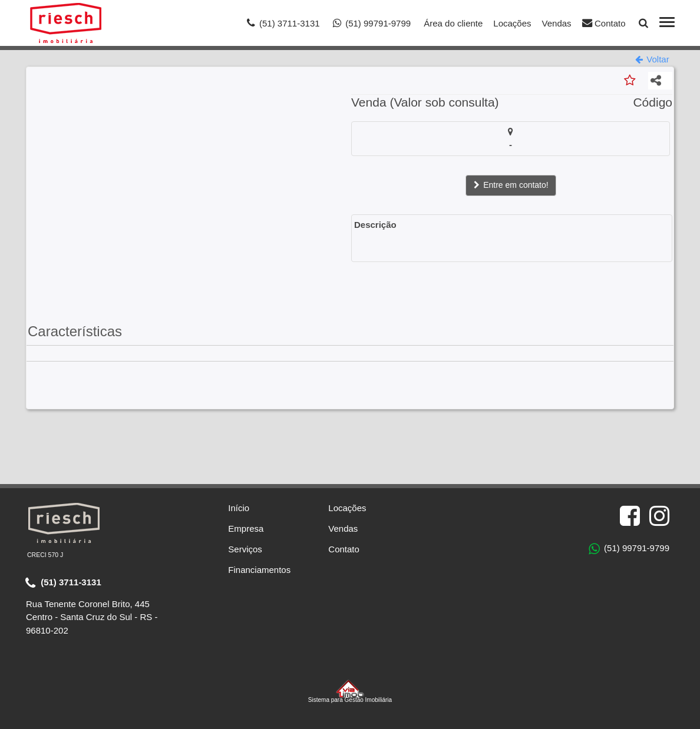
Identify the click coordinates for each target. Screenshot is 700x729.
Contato (604, 23)
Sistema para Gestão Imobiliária (350, 691)
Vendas (557, 23)
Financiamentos (259, 570)
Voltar (652, 59)
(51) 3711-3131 (63, 583)
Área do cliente (453, 23)
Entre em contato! (510, 185)
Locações (512, 23)
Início (239, 508)
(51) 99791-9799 (629, 549)
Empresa (246, 528)
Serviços (245, 549)
